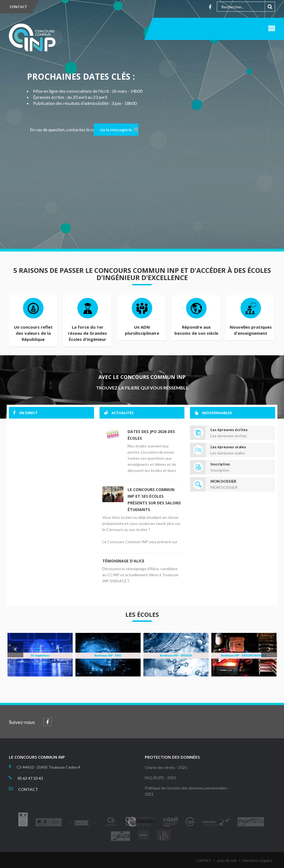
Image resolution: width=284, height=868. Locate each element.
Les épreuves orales (228, 447)
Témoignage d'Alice (123, 561)
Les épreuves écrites (229, 430)
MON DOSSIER (223, 481)
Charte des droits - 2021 (166, 767)
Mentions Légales (258, 861)
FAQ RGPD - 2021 (160, 778)
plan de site (227, 861)
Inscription (220, 464)
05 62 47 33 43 (30, 778)
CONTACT (18, 7)
